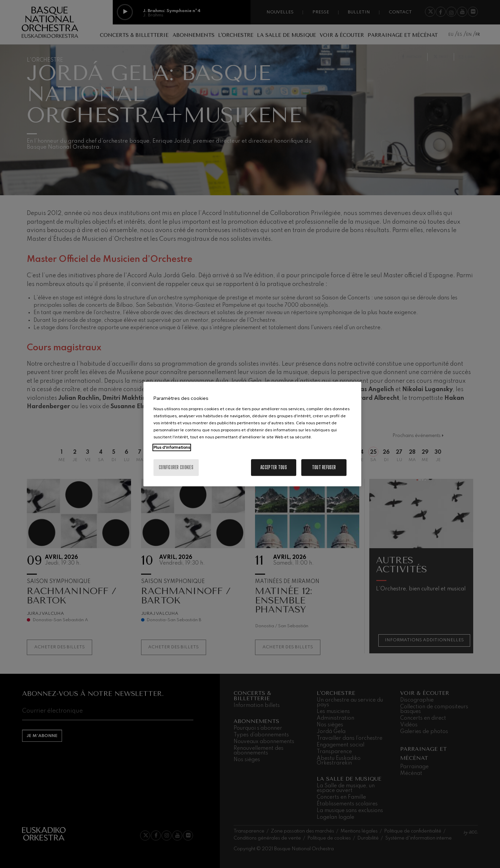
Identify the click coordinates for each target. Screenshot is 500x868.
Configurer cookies (176, 467)
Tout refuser (324, 467)
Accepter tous (274, 467)
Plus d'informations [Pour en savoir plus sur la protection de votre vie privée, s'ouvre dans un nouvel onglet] (172, 447)
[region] (252, 434)
